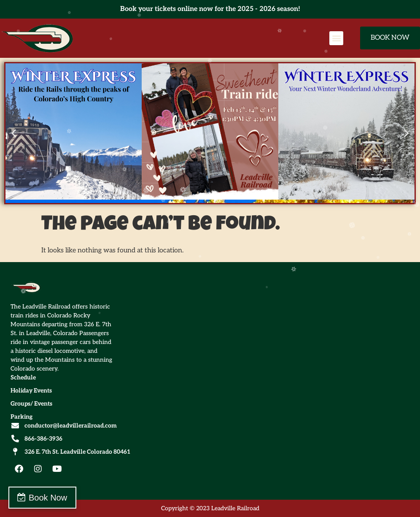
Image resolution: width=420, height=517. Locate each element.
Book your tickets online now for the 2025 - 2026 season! (210, 9)
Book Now (48, 498)
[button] (336, 38)
